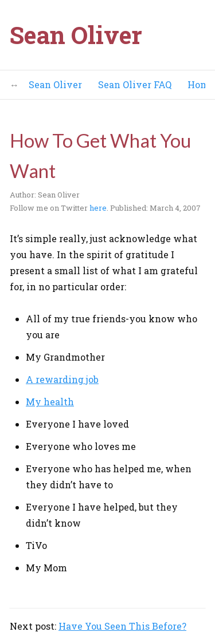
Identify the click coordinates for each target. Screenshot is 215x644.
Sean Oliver (76, 35)
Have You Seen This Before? (122, 626)
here (98, 208)
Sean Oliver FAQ (135, 84)
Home (201, 84)
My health (50, 402)
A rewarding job (62, 379)
